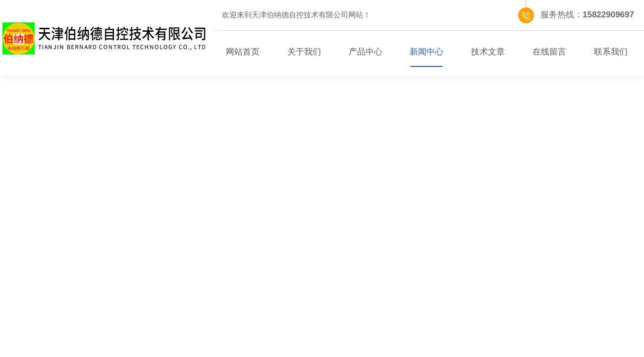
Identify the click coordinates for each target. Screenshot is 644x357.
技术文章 (488, 52)
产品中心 (366, 52)
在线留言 (549, 52)
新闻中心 (427, 52)
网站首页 (243, 52)
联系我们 (611, 52)
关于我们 (304, 52)
